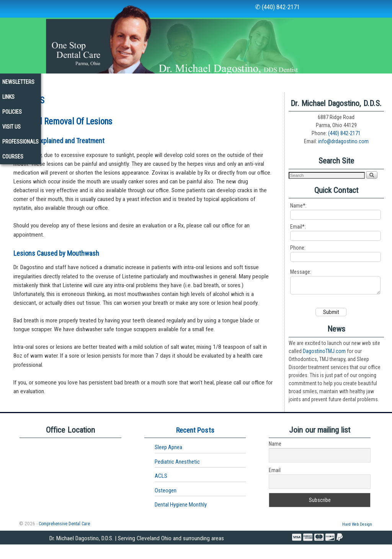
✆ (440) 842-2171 (277, 7)
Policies (293, 81)
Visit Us (327, 81)
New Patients (177, 81)
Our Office (86, 83)
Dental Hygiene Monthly (181, 520)
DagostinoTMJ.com (324, 366)
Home (14, 81)
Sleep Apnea (168, 462)
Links (262, 81)
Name (275, 459)
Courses (70, 96)
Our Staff (47, 81)
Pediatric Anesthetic (177, 476)
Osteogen (166, 505)
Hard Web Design (357, 539)
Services (129, 83)
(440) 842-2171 (344, 145)
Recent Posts (195, 445)
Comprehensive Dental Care (64, 538)
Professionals (26, 96)
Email (275, 485)
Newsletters (224, 81)
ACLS (161, 491)
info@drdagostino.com (343, 153)
